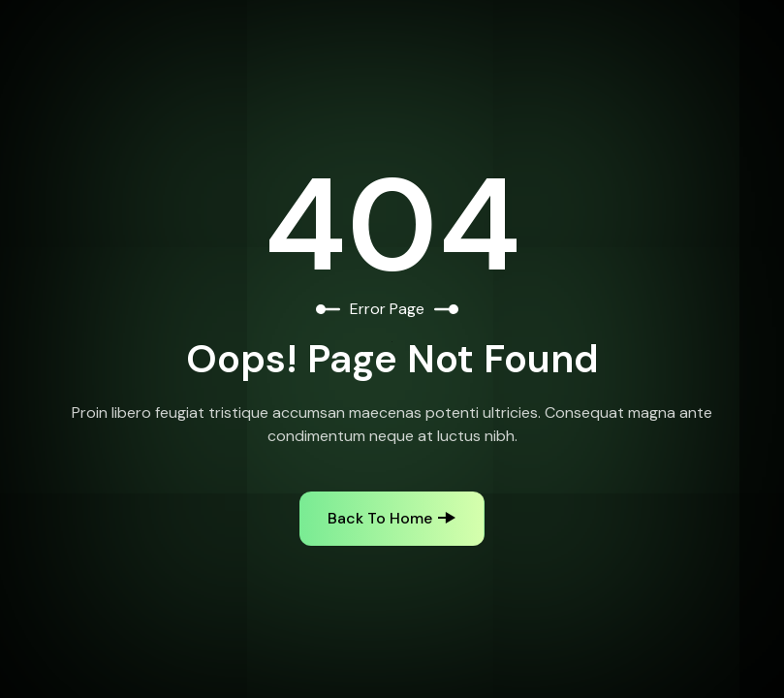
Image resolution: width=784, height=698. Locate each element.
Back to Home (380, 518)
